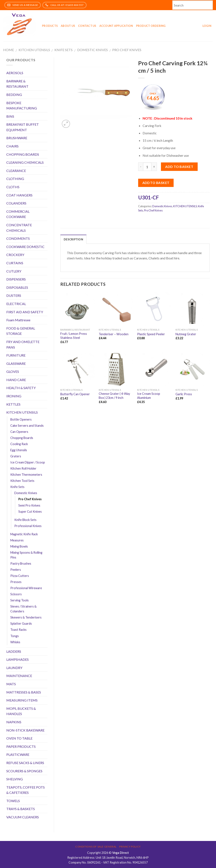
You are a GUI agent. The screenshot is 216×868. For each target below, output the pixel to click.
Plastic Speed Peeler (151, 334)
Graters (16, 456)
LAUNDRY (14, 668)
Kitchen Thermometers (26, 475)
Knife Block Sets (25, 520)
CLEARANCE (16, 171)
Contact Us (87, 26)
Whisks (15, 642)
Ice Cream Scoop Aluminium (149, 396)
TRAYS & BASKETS (21, 809)
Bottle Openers (21, 419)
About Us (68, 26)
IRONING (14, 396)
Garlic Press (184, 394)
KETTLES (13, 404)
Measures (17, 540)
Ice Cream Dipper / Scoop (28, 462)
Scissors (16, 594)
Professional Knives (28, 526)
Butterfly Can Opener (75, 394)
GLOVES (13, 371)
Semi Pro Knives (29, 505)
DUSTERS (14, 295)
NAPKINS (14, 722)
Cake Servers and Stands (27, 426)
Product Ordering (151, 26)
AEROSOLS (15, 73)
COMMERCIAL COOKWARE (18, 214)
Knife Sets (63, 50)
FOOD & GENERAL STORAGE (21, 331)
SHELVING (15, 779)
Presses (16, 582)
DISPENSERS (16, 279)
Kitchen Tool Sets (22, 481)
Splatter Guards (21, 623)
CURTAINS (15, 263)
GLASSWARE (16, 363)
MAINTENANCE (19, 676)
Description (73, 239)
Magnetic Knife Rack (24, 534)
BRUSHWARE (17, 138)
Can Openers (19, 432)
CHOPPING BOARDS (23, 154)
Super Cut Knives (30, 512)
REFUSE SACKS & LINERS (25, 763)
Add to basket (179, 167)
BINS (10, 116)
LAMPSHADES (18, 659)
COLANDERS (16, 203)
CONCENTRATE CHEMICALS (19, 228)
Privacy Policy (130, 847)
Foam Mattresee (18, 320)
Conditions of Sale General (96, 847)
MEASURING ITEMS (22, 700)
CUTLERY (14, 271)
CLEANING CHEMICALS (25, 162)
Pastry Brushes (21, 563)
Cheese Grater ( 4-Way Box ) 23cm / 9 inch (114, 396)
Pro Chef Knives (127, 50)
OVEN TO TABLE (19, 738)
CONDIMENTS (18, 238)
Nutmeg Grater (186, 334)
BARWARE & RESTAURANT (17, 84)
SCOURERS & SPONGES (24, 771)
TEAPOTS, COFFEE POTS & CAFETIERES (26, 790)
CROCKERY (15, 255)
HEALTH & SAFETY (21, 388)
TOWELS (13, 801)
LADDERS (14, 651)
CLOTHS (13, 187)
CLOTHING (15, 179)
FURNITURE (16, 355)
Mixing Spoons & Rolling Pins (26, 555)
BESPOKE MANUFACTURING (22, 106)
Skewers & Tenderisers (26, 617)
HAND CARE (16, 380)
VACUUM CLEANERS (23, 817)
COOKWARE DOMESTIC (25, 247)
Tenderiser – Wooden (114, 334)
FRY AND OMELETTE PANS (23, 344)
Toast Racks (18, 630)
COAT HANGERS (19, 195)
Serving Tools (20, 600)
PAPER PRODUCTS (21, 746)
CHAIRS (12, 146)
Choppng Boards (22, 438)
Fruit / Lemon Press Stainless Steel (74, 336)
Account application (116, 26)
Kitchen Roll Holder (23, 468)
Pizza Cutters (20, 576)
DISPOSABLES (17, 287)
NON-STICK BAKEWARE (25, 730)
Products (50, 26)
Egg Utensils (19, 450)
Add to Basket (156, 183)
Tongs (15, 636)
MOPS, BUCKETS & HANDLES (21, 711)
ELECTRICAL (16, 304)
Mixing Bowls (19, 546)
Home (9, 50)
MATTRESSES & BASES (24, 692)
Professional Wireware (26, 588)
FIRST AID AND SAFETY (25, 312)
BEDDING (14, 95)
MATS (11, 684)
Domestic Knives (92, 50)
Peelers (16, 570)
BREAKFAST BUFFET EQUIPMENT (23, 127)
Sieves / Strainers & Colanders (23, 609)
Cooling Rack (19, 444)
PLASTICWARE (18, 754)
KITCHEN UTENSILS (34, 50)
